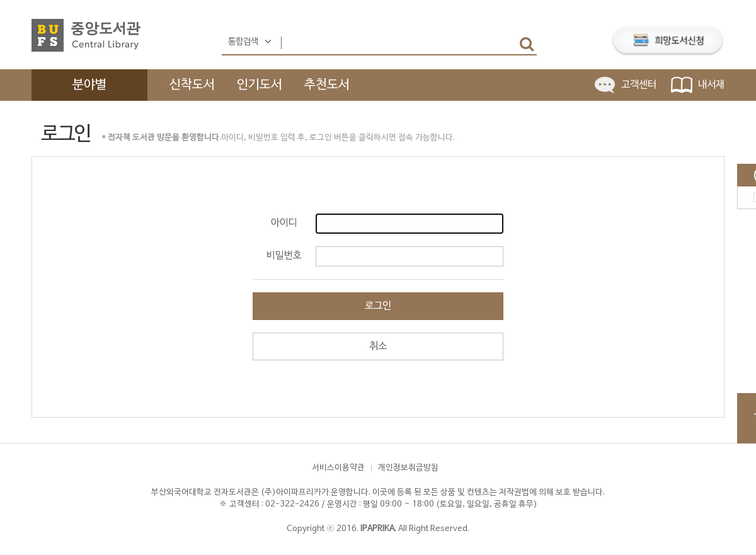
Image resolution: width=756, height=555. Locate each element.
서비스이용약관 (338, 468)
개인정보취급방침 (408, 468)
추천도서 (327, 85)
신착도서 (192, 85)
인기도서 (260, 85)
